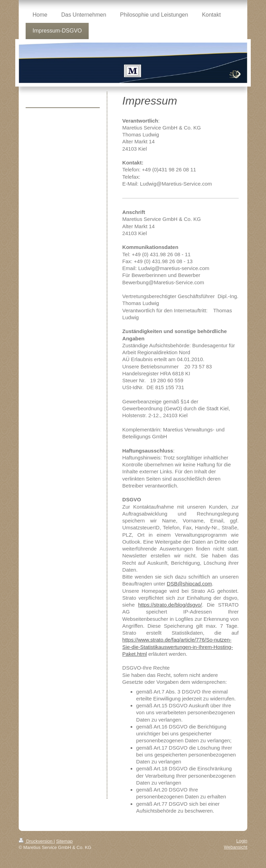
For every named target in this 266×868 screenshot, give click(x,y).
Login (242, 841)
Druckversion (36, 841)
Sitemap (64, 841)
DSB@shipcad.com (189, 584)
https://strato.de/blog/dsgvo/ (170, 605)
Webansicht (236, 847)
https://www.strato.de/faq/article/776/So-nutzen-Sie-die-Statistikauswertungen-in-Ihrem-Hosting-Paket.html (178, 647)
